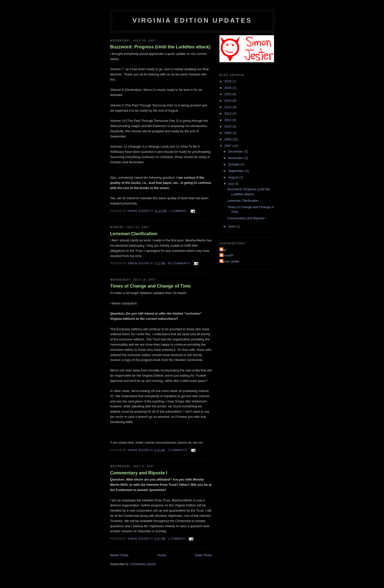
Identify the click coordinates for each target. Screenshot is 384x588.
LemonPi (227, 255)
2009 (228, 133)
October (234, 164)
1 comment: (179, 211)
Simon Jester (230, 261)
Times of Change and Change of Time (151, 286)
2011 (228, 120)
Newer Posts (119, 555)
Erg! (224, 250)
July (231, 184)
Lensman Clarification (134, 234)
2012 (228, 114)
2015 (228, 94)
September (236, 171)
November (236, 158)
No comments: (180, 263)
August (234, 177)
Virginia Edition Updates (192, 20)
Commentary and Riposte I (139, 473)
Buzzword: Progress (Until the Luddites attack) (160, 47)
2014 (228, 101)
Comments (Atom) (143, 564)
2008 (228, 139)
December (236, 151)
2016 (228, 88)
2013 (228, 107)
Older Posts (204, 555)
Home (162, 555)
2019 (228, 81)
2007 (228, 146)
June (232, 226)
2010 (228, 126)
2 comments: (178, 450)
